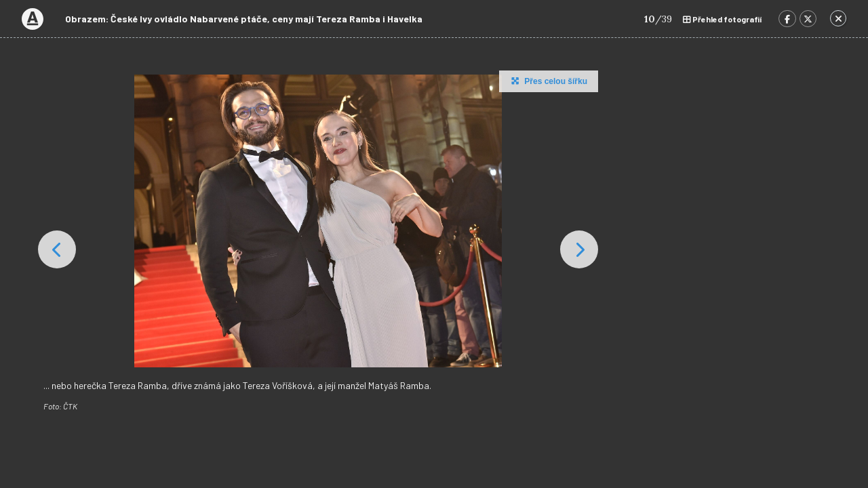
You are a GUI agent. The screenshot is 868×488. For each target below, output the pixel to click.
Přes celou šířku (548, 81)
